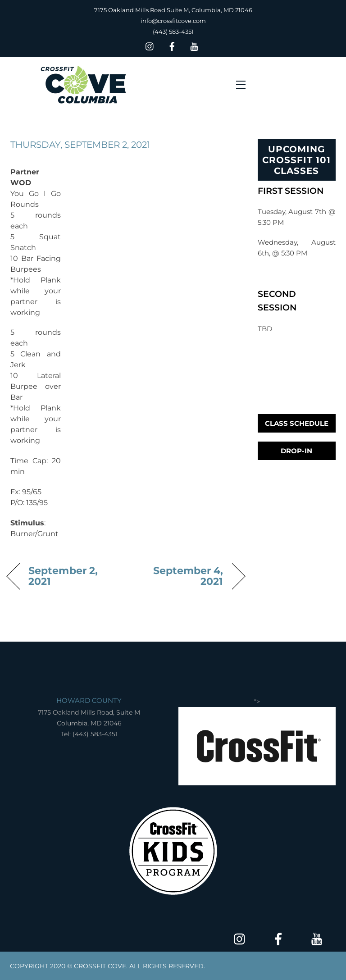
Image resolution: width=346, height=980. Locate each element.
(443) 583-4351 (173, 32)
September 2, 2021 (63, 576)
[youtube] (194, 45)
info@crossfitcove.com (173, 21)
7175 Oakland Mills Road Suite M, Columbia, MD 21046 (173, 10)
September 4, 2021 (178, 576)
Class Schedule (297, 423)
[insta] (150, 45)
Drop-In (296, 451)
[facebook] (172, 45)
